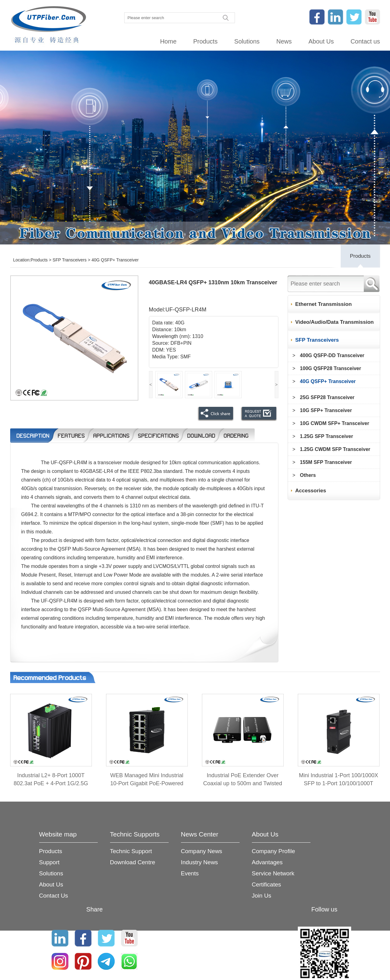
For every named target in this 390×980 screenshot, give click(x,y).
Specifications (158, 436)
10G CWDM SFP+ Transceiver (335, 423)
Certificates (267, 884)
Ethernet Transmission (324, 304)
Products (205, 41)
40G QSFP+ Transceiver (115, 260)
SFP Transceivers (70, 260)
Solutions (247, 41)
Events (190, 873)
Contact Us (54, 896)
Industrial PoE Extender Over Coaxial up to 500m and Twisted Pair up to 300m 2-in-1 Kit (243, 783)
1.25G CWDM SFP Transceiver (335, 449)
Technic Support (131, 851)
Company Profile (273, 851)
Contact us (365, 41)
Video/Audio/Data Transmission (335, 322)
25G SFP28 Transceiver (327, 397)
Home (168, 41)
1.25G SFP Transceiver (326, 436)
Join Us (262, 896)
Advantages (267, 862)
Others (308, 475)
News (284, 41)
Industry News (199, 862)
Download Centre (133, 862)
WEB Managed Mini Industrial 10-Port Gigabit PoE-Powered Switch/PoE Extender (147, 783)
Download (201, 436)
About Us (321, 41)
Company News (202, 851)
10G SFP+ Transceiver (326, 410)
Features (71, 436)
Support (49, 862)
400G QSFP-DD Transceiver (332, 355)
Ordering (236, 436)
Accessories (311, 491)
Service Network (273, 873)
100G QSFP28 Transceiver (330, 368)
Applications (111, 436)
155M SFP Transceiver (326, 462)
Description (33, 436)
